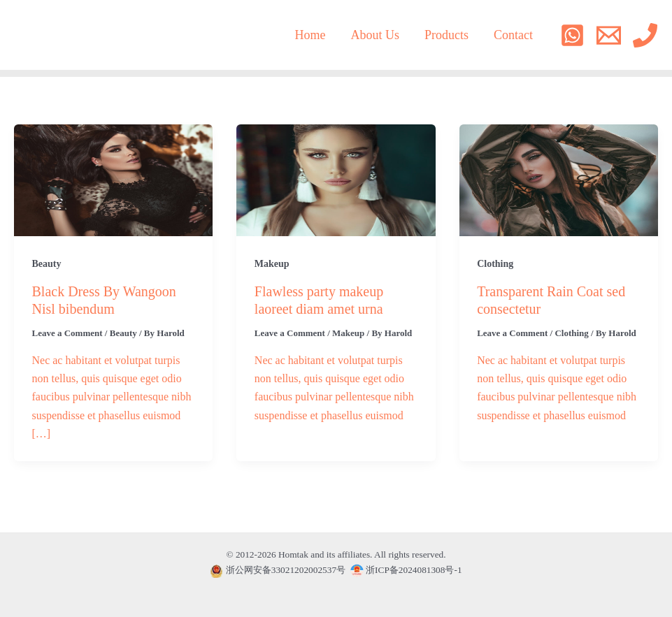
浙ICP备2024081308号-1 (406, 570)
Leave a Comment (67, 333)
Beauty (47, 264)
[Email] (609, 35)
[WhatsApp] (572, 35)
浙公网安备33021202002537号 (286, 570)
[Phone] (645, 35)
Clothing (495, 264)
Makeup (272, 264)
